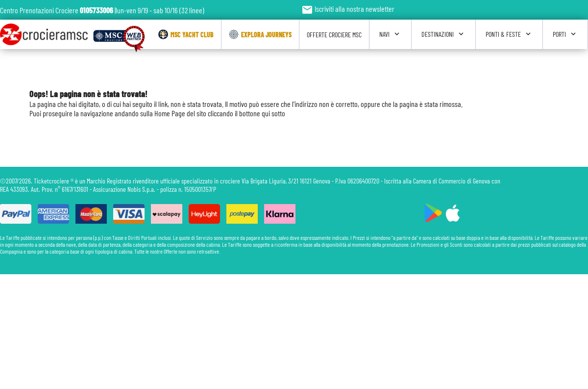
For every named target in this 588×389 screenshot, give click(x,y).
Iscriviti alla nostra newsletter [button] (348, 9)
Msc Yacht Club (186, 34)
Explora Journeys (260, 34)
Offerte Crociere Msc (334, 35)
